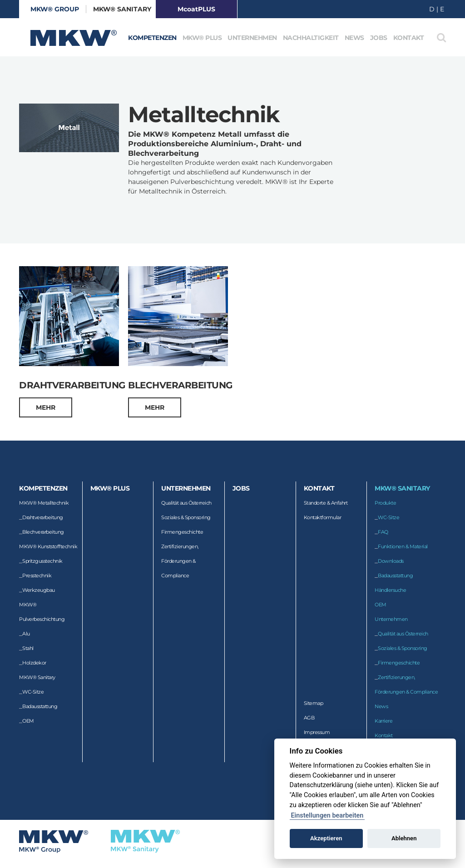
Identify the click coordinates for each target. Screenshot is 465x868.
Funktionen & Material (403, 546)
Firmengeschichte (182, 532)
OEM (28, 721)
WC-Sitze (33, 692)
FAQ (383, 532)
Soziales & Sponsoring (186, 517)
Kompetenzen (152, 38)
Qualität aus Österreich (186, 503)
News (354, 38)
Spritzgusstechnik (42, 561)
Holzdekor (34, 663)
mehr (46, 407)
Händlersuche (390, 590)
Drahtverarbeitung (43, 517)
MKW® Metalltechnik (44, 503)
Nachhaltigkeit (311, 38)
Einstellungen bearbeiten (327, 816)
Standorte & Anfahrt (326, 503)
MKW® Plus (202, 38)
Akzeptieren (326, 838)
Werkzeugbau (39, 590)
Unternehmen (252, 38)
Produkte (385, 503)
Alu (26, 634)
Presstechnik (37, 575)
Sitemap (314, 703)
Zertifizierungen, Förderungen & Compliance (180, 561)
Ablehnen (404, 838)
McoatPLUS (196, 9)
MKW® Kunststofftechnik (48, 546)
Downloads (391, 561)
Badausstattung (40, 706)
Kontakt (409, 38)
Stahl (28, 648)
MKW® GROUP (55, 9)
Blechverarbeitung (43, 532)
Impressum (317, 732)
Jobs (379, 38)
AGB (309, 718)
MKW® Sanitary (122, 9)
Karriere (383, 721)
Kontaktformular (323, 517)
